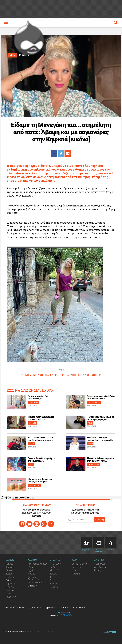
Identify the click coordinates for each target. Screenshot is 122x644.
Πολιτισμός (55, 564)
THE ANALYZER (93, 464)
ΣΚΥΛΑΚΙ (84, 375)
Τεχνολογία (11, 597)
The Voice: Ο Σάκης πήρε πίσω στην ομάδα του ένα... (101, 460)
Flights (111, 543)
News (99, 543)
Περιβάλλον (11, 584)
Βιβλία (53, 567)
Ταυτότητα (64, 608)
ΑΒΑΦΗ (71, 375)
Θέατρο (54, 580)
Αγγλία (31, 570)
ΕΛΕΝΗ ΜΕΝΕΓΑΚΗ (32, 375)
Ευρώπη (10, 587)
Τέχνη (53, 577)
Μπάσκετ (32, 586)
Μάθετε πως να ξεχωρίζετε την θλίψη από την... (41, 418)
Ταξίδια (53, 584)
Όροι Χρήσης (35, 608)
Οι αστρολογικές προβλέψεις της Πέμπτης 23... (41, 460)
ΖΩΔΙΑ (31, 464)
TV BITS (31, 444)
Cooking (54, 587)
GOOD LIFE (32, 423)
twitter (29, 524)
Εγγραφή (100, 519)
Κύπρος (9, 564)
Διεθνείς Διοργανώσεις (35, 578)
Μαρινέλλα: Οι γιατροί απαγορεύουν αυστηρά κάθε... (100, 439)
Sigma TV (77, 567)
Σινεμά (53, 574)
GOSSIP (90, 444)
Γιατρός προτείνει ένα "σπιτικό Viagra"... (38, 397)
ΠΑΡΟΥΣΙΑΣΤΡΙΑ (55, 375)
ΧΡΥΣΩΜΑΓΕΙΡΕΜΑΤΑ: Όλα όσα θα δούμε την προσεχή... (41, 439)
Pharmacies (86, 543)
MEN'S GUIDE (33, 402)
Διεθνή (9, 574)
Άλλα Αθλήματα (35, 583)
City (74, 570)
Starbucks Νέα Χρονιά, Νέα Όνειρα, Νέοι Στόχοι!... (40, 480)
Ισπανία (31, 574)
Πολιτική (10, 594)
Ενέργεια (10, 580)
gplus (44, 524)
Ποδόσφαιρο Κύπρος (38, 564)
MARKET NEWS (34, 485)
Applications (50, 608)
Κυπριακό (10, 567)
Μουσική (54, 570)
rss (51, 524)
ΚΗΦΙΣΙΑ (96, 375)
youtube (37, 524)
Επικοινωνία (79, 608)
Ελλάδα (9, 570)
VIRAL (90, 423)
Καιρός (98, 570)
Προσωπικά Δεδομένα (15, 608)
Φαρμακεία (100, 564)
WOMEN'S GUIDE (94, 402)
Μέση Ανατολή (13, 590)
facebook (22, 524)
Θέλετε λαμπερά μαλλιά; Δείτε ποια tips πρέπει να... (101, 397)
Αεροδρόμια (100, 567)
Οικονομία (10, 577)
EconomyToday (79, 564)
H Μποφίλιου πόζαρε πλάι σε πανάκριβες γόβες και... (100, 418)
